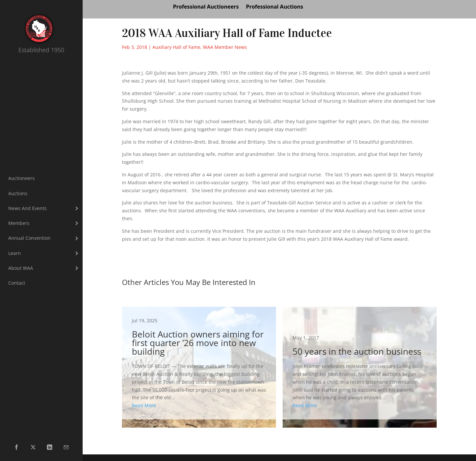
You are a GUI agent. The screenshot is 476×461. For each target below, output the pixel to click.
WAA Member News (225, 47)
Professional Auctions (275, 7)
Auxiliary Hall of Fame (176, 47)
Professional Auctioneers (206, 7)
